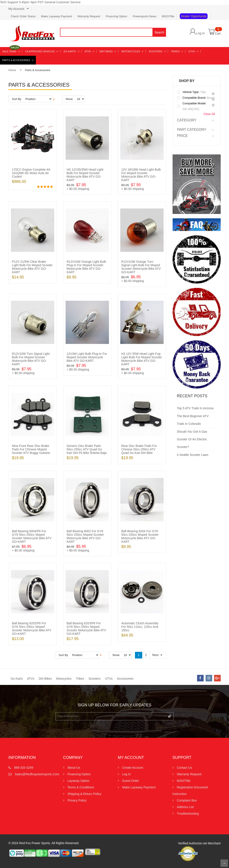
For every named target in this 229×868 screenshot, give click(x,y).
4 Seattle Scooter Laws (193, 455)
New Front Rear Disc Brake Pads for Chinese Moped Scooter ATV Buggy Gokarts (31, 449)
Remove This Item (213, 94)
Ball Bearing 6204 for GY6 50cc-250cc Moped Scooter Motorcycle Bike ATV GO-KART (140, 536)
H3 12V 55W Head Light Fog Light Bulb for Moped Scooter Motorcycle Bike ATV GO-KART (142, 359)
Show (69, 99)
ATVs (31, 679)
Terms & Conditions (81, 787)
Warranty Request (89, 16)
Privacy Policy (77, 800)
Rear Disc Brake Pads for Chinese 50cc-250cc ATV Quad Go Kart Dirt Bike (139, 449)
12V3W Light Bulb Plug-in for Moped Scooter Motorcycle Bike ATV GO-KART (87, 357)
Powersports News (144, 16)
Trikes (80, 679)
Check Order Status (23, 16)
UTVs (109, 679)
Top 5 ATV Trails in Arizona (195, 408)
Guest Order (131, 781)
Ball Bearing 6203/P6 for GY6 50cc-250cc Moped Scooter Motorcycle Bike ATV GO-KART (86, 628)
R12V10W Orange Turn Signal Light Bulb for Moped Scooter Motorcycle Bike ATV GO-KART (141, 267)
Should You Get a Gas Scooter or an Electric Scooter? (192, 439)
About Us (74, 768)
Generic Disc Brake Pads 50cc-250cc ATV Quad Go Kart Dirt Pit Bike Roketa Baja (87, 449)
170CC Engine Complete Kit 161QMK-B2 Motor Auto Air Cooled (31, 173)
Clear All (209, 114)
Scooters (94, 679)
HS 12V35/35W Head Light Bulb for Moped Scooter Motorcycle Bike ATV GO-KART (85, 175)
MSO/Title (168, 16)
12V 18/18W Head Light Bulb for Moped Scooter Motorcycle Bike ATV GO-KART (141, 175)
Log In (200, 33)
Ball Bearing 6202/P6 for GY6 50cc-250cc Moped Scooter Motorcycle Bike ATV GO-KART (32, 628)
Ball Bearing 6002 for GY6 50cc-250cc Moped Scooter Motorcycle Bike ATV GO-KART (85, 536)
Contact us (184, 768)
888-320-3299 (24, 768)
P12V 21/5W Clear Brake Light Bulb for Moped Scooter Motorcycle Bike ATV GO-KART (32, 267)
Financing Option (116, 16)
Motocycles (64, 679)
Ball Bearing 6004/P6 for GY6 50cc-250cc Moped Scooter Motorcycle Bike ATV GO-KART (32, 536)
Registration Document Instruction (190, 791)
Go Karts (17, 679)
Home (12, 70)
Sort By (17, 99)
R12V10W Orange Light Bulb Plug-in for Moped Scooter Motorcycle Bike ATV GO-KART (87, 267)
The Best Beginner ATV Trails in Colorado (193, 420)
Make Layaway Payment (57, 16)
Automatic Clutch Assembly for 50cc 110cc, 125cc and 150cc (140, 627)
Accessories (125, 679)
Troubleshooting (188, 814)
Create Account (133, 768)
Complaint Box (187, 800)
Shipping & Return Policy (85, 794)
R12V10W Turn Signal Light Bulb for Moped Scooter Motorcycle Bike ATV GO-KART (31, 359)
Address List (185, 807)
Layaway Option (79, 781)
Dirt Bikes (45, 679)
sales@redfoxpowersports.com (33, 774)
